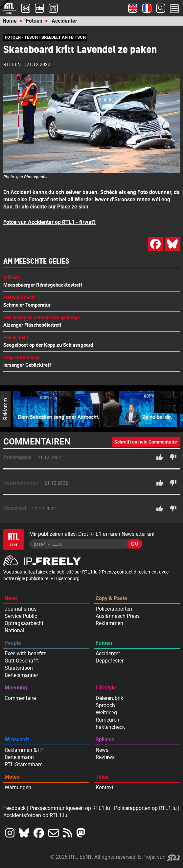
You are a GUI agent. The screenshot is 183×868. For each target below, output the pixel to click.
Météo (12, 777)
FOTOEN (13, 37)
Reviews (105, 757)
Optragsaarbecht (24, 623)
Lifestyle (106, 688)
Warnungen (18, 787)
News (11, 598)
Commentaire (20, 698)
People (13, 643)
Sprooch (105, 705)
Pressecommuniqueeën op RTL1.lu (70, 808)
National (14, 630)
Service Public (21, 616)
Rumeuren (107, 720)
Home (10, 21)
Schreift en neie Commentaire (146, 442)
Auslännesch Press (118, 616)
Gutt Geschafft (22, 661)
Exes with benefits (25, 653)
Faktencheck (110, 727)
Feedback (14, 808)
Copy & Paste (111, 598)
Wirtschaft (17, 739)
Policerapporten (114, 609)
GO (135, 544)
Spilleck (105, 739)
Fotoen (34, 21)
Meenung (16, 688)
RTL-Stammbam (24, 764)
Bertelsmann (19, 757)
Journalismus (21, 609)
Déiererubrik (109, 698)
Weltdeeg (106, 713)
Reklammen (109, 623)
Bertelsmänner (21, 675)
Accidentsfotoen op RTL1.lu (35, 815)
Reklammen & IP (24, 750)
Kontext (104, 787)
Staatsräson (19, 668)
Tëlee (102, 777)
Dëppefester (110, 661)
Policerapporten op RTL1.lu (145, 808)
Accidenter (64, 21)
